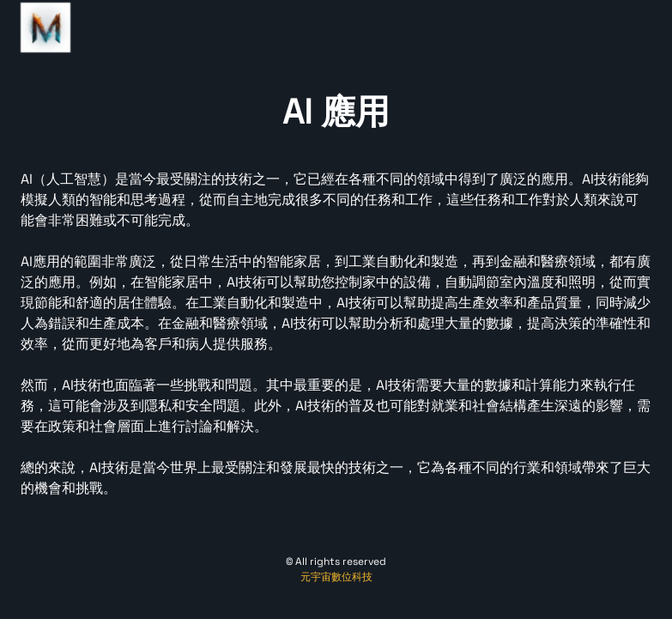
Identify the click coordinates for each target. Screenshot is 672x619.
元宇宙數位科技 (336, 577)
